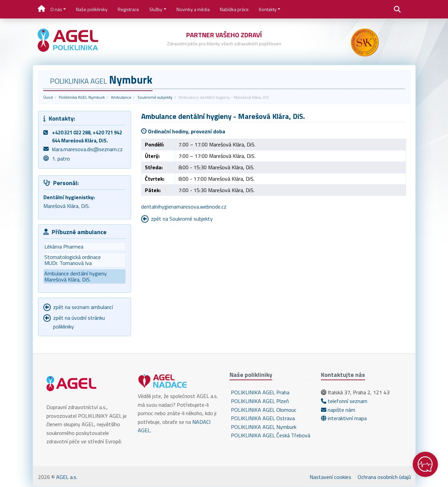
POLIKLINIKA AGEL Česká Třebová (270, 435)
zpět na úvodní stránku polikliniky (79, 322)
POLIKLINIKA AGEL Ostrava (262, 418)
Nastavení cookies (330, 477)
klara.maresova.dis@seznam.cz (87, 149)
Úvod (48, 97)
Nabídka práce (234, 9)
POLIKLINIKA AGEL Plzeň (259, 401)
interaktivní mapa (344, 418)
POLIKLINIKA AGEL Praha (259, 392)
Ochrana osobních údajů (384, 477)
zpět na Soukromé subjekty (182, 219)
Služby (156, 9)
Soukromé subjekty (155, 97)
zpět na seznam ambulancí (83, 307)
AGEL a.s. (67, 477)
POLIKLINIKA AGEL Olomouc (263, 410)
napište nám (338, 410)
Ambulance (121, 97)
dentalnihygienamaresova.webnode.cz (184, 207)
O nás (56, 9)
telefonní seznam (344, 401)
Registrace (128, 9)
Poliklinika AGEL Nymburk (82, 97)
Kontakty (268, 9)
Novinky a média (193, 9)
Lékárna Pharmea (64, 247)
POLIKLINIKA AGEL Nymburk (263, 427)
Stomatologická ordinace (84, 260)
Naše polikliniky (92, 9)
